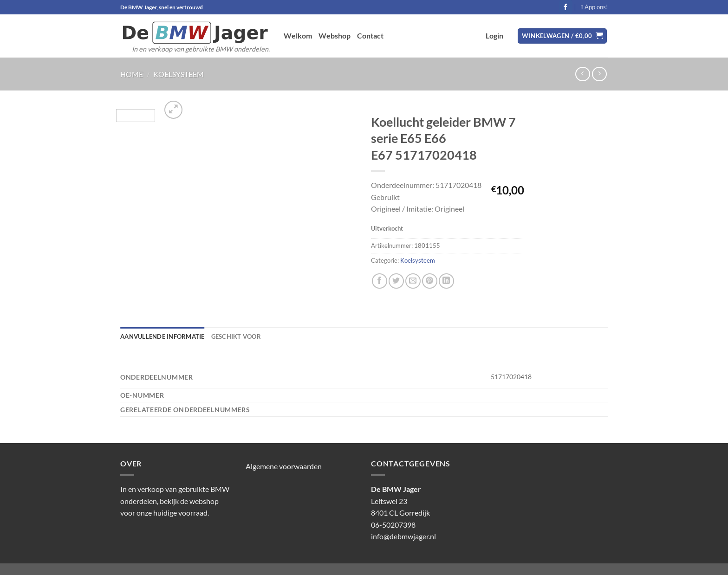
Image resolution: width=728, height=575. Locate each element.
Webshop (335, 36)
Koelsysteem (179, 74)
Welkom (298, 36)
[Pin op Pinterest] (430, 281)
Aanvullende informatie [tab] (162, 336)
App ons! (594, 7)
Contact (370, 36)
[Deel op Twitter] (396, 281)
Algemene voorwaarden (284, 466)
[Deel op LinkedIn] (446, 281)
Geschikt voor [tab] (236, 336)
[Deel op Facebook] (380, 281)
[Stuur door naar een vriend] (413, 281)
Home (132, 74)
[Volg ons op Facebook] (566, 7)
